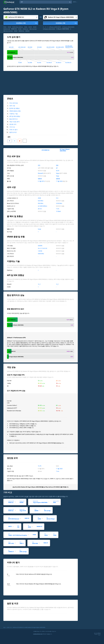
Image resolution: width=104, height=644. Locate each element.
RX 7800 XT (59, 62)
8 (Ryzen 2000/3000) (49, 29)
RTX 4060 (39, 47)
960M (30, 27)
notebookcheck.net (38, 633)
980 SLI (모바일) (8, 31)
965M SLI (14, 29)
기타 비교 (12, 127)
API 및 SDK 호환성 (15, 116)
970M (20, 29)
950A (5, 27)
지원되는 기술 (13, 114)
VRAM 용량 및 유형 (15, 111)
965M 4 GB (7, 29)
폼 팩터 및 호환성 (14, 108)
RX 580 (20, 62)
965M (35, 27)
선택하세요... (37, 17)
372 (39, 164)
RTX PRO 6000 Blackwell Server (69, 46)
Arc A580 (30, 62)
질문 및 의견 (13, 132)
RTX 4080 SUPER (60, 47)
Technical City (9, 2)
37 (57, 167)
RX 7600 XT (49, 62)
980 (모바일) (33, 29)
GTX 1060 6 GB (22, 47)
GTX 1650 (11, 47)
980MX (27, 31)
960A (26, 27)
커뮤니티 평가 (13, 130)
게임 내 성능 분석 (14, 122)
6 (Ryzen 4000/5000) (68, 27)
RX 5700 (39, 62)
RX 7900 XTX (68, 62)
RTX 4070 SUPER (51, 47)
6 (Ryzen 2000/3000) (55, 27)
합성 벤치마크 (13, 119)
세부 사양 (12, 106)
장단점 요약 (13, 124)
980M (16, 31)
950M (9, 27)
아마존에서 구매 (27, 23)
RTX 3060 (30, 47)
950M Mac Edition (18, 27)
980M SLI (21, 31)
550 (57, 164)
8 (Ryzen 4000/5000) (63, 29)
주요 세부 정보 (14, 103)
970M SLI (25, 29)
